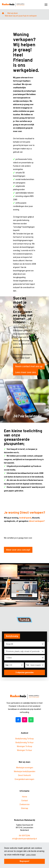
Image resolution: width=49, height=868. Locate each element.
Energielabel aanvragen (24, 779)
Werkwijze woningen (25, 768)
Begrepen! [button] (24, 861)
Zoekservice (24, 804)
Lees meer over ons (26, 372)
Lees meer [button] (31, 855)
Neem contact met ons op (29, 366)
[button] (24, 672)
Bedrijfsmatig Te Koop (25, 739)
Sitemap (25, 808)
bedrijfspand (25, 518)
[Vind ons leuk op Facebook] (18, 720)
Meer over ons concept (18, 550)
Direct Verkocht (24, 775)
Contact (25, 801)
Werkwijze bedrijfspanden (25, 771)
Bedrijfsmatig (12, 636)
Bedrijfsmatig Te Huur (25, 743)
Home (25, 797)
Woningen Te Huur (24, 750)
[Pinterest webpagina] (31, 720)
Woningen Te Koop (24, 746)
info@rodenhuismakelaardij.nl (24, 839)
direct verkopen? (37, 521)
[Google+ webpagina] (25, 720)
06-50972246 (24, 836)
